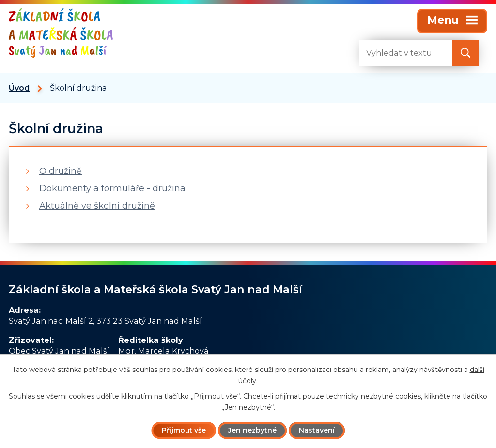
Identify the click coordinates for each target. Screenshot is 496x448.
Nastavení (317, 430)
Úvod (19, 88)
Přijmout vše (184, 430)
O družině (61, 171)
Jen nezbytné (252, 430)
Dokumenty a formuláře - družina (112, 188)
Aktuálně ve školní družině (97, 206)
